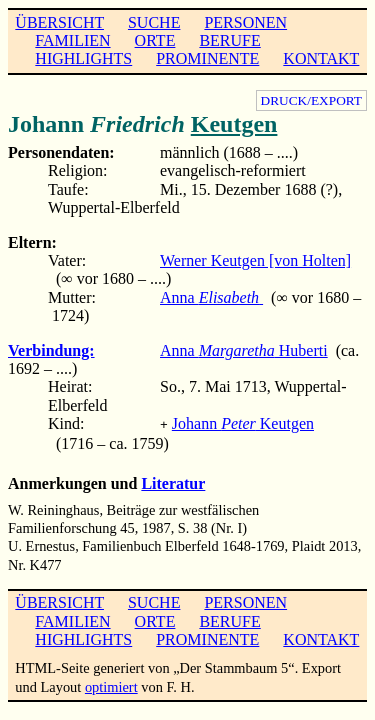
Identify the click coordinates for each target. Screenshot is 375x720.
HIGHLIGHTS (83, 58)
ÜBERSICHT (59, 22)
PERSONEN (245, 22)
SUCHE (154, 22)
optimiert (111, 685)
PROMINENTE (207, 58)
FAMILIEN (72, 40)
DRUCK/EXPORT (311, 100)
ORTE (155, 40)
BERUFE (229, 40)
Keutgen (234, 124)
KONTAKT (321, 58)
